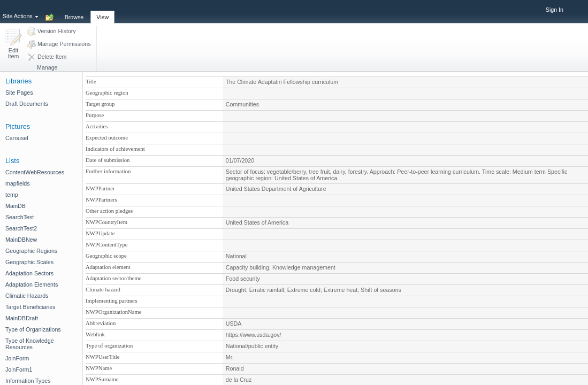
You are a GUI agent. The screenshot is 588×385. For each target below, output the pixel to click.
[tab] (74, 11)
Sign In (555, 10)
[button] (13, 45)
